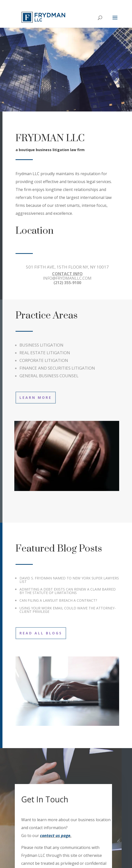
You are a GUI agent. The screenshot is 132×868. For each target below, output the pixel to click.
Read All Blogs (41, 633)
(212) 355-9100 (67, 283)
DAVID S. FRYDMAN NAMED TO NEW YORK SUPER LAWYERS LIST (69, 580)
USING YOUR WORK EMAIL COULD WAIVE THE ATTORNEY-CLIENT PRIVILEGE (68, 610)
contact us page (55, 836)
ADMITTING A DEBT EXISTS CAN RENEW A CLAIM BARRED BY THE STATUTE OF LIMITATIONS (68, 591)
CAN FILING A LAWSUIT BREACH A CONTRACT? (58, 600)
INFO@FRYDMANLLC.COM (67, 278)
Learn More (36, 397)
